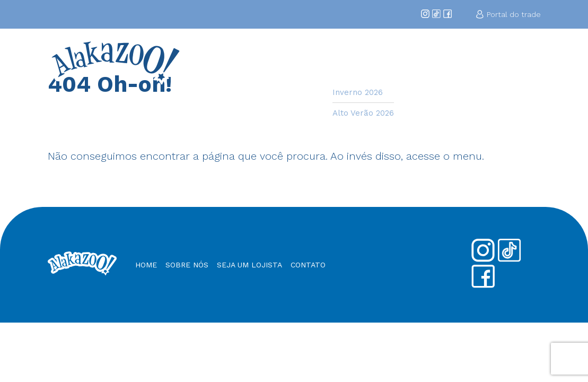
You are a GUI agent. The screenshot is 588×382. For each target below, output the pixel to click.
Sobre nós (187, 265)
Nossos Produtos (468, 62)
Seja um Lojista (413, 62)
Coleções (353, 57)
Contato (522, 57)
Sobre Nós (308, 62)
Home (272, 57)
